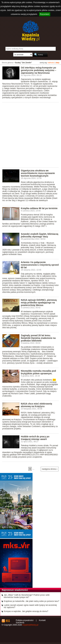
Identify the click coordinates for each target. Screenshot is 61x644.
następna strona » (50, 469)
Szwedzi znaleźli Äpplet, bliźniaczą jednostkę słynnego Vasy (40, 235)
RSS (8, 621)
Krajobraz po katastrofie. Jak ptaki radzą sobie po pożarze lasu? (31, 601)
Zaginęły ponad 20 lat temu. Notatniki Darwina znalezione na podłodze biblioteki (38, 338)
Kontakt (42, 620)
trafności (51, 63)
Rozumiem (45, 14)
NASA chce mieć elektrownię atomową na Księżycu (36, 405)
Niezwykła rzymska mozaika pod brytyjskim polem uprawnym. (38, 372)
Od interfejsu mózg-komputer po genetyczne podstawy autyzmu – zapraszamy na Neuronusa (39, 70)
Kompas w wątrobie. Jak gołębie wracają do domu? (26, 611)
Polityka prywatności (25, 620)
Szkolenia (20, 623)
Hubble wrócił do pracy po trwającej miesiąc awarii (35, 438)
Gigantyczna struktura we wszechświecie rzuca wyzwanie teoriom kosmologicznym (38, 173)
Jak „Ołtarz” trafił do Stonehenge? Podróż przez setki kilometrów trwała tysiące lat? (27, 596)
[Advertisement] (30, 135)
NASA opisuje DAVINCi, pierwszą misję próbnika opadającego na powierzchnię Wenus (39, 303)
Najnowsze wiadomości (15, 590)
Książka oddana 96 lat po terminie (39, 208)
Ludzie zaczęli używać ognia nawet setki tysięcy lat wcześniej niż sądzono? (30, 606)
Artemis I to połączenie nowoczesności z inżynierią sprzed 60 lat (40, 265)
